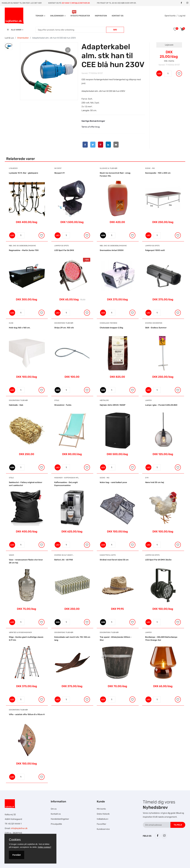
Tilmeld (178, 825)
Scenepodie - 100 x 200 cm (158, 173)
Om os (54, 809)
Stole (57, 400)
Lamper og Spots (62, 246)
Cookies (15, 840)
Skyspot (58, 168)
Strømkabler (23, 38)
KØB (103, 235)
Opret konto (170, 16)
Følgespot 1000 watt (155, 250)
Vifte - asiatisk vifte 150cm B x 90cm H (27, 714)
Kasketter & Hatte (108, 555)
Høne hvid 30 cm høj (155, 482)
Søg (115, 30)
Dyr (147, 478)
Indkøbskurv (103, 819)
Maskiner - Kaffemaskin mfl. (67, 478)
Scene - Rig (150, 168)
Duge (11, 323)
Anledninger (58, 16)
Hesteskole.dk (61, 848)
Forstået (17, 855)
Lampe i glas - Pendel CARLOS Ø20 (161, 405)
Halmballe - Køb (16, 405)
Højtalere (104, 400)
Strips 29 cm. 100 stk (64, 328)
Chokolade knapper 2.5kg (111, 328)
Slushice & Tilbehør (109, 168)
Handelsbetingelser (60, 819)
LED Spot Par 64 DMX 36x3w (158, 560)
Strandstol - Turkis (63, 405)
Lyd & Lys (9, 38)
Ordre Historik (103, 814)
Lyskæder (13, 168)
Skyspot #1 (59, 173)
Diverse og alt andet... (64, 555)
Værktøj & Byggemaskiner (20, 632)
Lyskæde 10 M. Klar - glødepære (24, 173)
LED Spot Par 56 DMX (64, 250)
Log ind (182, 16)
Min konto (101, 809)
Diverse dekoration (154, 323)
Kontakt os (118, 16)
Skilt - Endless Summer (156, 328)
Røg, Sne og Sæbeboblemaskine (22, 246)
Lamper (148, 400)
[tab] (9, 46)
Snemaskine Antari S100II (112, 250)
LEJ (159, 74)
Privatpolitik (56, 824)
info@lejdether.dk (19, 828)
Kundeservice (103, 829)
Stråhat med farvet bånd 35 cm (114, 560)
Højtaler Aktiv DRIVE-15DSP (113, 405)
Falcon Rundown (66, 859)
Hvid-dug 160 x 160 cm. (20, 328)
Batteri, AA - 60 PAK (64, 560)
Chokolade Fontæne (109, 323)
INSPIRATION (101, 16)
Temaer (40, 16)
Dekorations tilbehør (64, 323)
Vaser (11, 555)
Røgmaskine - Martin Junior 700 (24, 250)
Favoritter (101, 824)
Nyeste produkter (80, 16)
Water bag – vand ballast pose (113, 482)
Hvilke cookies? (44, 847)
